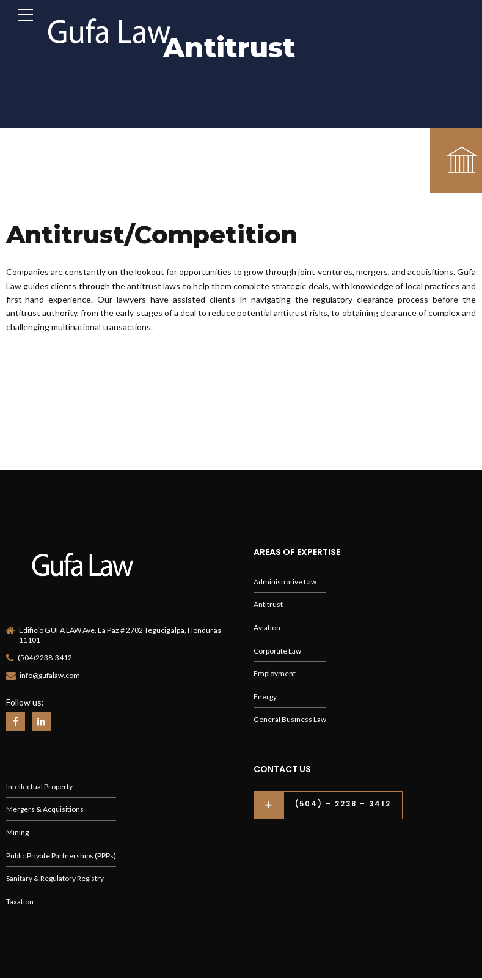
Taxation (20, 904)
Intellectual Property (40, 787)
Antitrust (268, 602)
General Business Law (291, 719)
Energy (265, 695)
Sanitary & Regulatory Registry (57, 880)
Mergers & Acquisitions (45, 810)
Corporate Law (278, 649)
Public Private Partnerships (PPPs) (62, 857)
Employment (275, 672)
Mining (18, 834)
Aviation (267, 625)
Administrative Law (286, 578)
